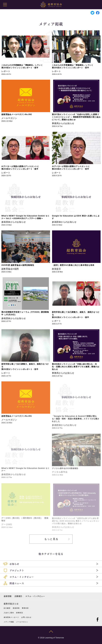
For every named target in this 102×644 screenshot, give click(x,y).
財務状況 (20, 613)
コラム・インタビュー (35, 596)
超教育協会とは (11, 604)
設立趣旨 (7, 608)
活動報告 (18, 596)
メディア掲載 (9, 622)
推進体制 (16, 608)
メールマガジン (22, 622)
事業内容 (25, 608)
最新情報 (8, 596)
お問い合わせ (26, 617)
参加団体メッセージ (11, 617)
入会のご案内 (9, 613)
